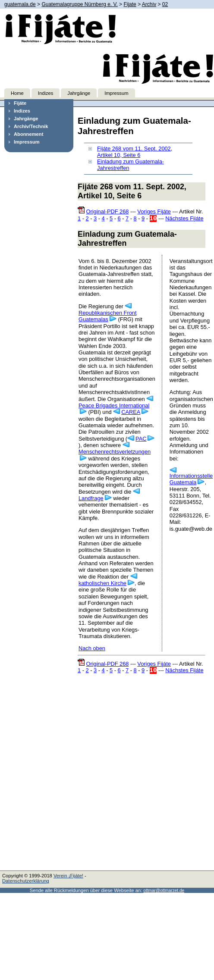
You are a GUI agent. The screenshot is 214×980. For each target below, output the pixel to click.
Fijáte (20, 103)
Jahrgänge (79, 93)
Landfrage (91, 498)
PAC (141, 439)
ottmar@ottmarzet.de (164, 891)
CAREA (131, 412)
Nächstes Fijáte (184, 218)
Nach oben (92, 648)
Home (17, 93)
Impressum (116, 93)
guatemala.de (20, 4)
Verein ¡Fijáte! (68, 876)
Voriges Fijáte (154, 211)
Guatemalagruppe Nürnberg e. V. (79, 4)
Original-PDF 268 (108, 211)
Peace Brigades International (114, 405)
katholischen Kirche (102, 583)
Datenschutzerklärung (26, 881)
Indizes (46, 93)
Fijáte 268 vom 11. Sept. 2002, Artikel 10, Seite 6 (135, 152)
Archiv (149, 4)
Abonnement (28, 134)
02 (165, 4)
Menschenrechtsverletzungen (115, 452)
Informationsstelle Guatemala (191, 479)
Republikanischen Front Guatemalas (107, 316)
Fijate (130, 4)
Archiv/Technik (31, 126)
